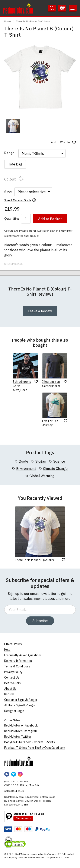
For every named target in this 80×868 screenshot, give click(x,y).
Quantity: (12, 219)
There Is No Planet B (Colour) (33, 21)
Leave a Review (40, 311)
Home (8, 21)
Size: (8, 192)
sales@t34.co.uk (14, 791)
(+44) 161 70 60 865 (16, 781)
